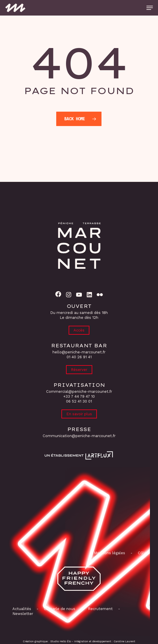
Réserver (79, 370)
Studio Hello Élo (61, 641)
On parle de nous (59, 609)
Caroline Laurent (125, 641)
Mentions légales (110, 553)
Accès (79, 330)
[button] (150, 8)
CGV (142, 553)
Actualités (22, 609)
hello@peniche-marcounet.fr (79, 352)
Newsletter (23, 614)
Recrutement (100, 609)
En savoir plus (79, 414)
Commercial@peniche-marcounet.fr (79, 391)
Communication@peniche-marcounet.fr (79, 436)
